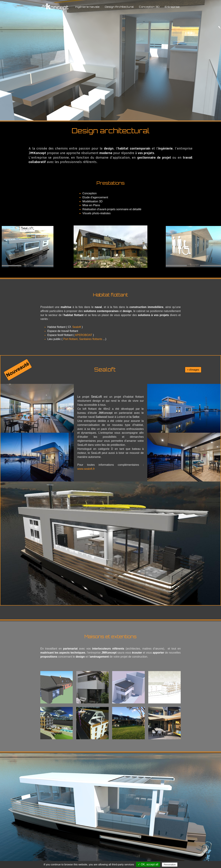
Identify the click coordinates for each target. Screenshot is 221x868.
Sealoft (77, 327)
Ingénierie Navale (87, 7)
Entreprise (172, 7)
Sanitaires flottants (91, 339)
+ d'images (193, 370)
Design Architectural (119, 7)
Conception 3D (149, 7)
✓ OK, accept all (148, 864)
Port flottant (70, 339)
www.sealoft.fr (86, 469)
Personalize (170, 865)
